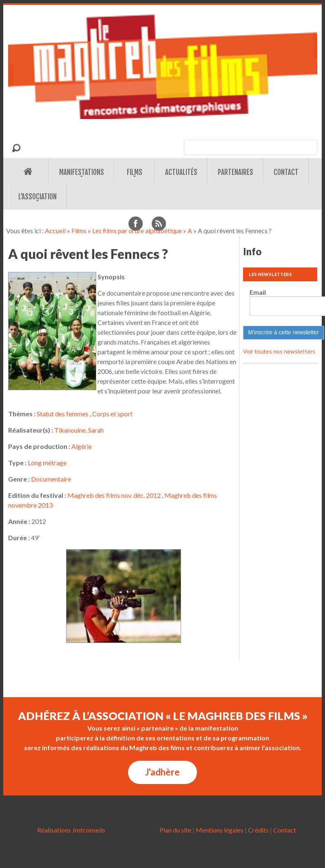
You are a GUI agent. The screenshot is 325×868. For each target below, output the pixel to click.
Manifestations (82, 172)
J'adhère (162, 772)
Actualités (181, 172)
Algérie (82, 446)
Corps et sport (112, 414)
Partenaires (235, 172)
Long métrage (47, 463)
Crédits (258, 830)
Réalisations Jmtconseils (71, 830)
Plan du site (175, 830)
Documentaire (51, 479)
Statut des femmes (63, 414)
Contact (286, 172)
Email (258, 292)
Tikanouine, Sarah (79, 430)
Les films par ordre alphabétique (137, 231)
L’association (38, 197)
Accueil (55, 231)
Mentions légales (220, 830)
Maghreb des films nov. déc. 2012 (114, 495)
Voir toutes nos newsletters (279, 351)
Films (135, 172)
